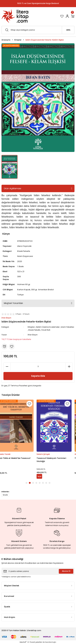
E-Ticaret (32, 642)
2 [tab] (30, 483)
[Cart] (73, 16)
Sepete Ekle (38, 376)
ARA (68, 30)
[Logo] (15, 16)
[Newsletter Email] (38, 571)
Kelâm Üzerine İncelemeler (48, 327)
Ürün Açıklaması (12, 188)
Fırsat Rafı (46, 330)
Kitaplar (31, 327)
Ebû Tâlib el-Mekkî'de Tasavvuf (17, 458)
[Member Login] (67, 16)
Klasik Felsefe (34, 330)
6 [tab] (43, 483)
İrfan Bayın (33, 335)
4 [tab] (36, 483)
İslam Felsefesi (67, 327)
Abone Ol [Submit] (66, 571)
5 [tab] (40, 483)
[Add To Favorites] (12, 346)
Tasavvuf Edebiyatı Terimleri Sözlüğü (54, 460)
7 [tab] (46, 483)
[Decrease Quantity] (7, 367)
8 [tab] (50, 483)
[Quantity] (38, 367)
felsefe (5, 495)
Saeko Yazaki (7, 454)
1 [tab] (26, 483)
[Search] (38, 30)
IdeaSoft (23, 642)
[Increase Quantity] (69, 367)
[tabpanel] (19, 439)
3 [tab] (33, 483)
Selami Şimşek (46, 454)
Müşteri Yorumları (13, 303)
